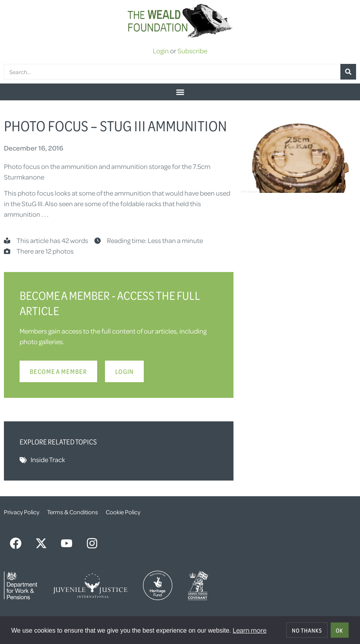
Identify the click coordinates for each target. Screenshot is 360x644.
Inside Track (48, 459)
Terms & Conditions (72, 512)
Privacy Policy (22, 512)
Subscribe (192, 51)
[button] (180, 92)
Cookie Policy (123, 512)
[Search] (348, 72)
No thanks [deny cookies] (307, 630)
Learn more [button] (250, 630)
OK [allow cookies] (339, 630)
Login (161, 51)
